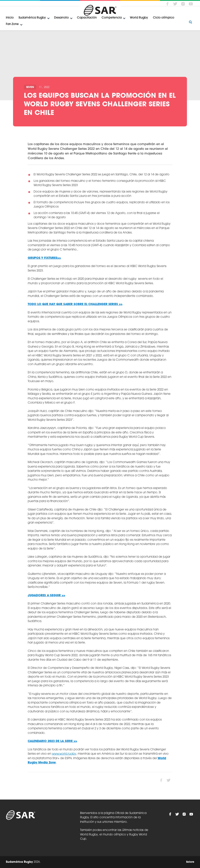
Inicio (10, 18)
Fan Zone (12, 24)
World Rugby (139, 18)
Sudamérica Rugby (32, 18)
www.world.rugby (64, 754)
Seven (30, 87)
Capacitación (87, 18)
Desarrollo (61, 18)
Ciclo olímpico (164, 18)
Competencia (112, 18)
